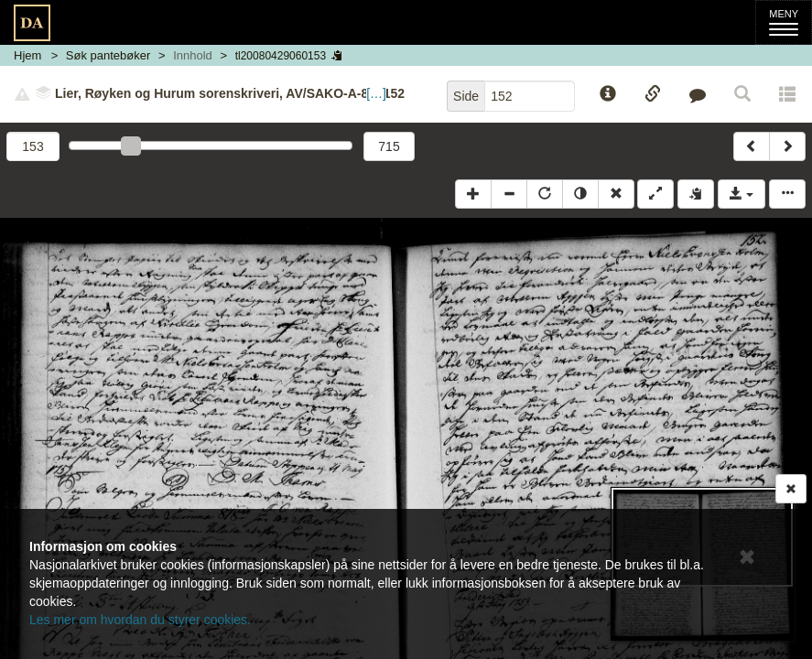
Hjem (27, 55)
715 (389, 146)
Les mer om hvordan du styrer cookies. (140, 620)
